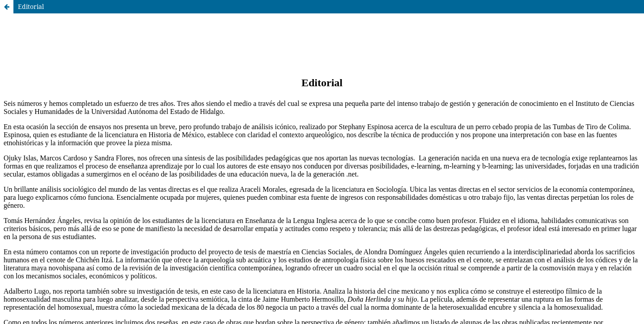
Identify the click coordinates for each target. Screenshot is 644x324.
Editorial (31, 6)
